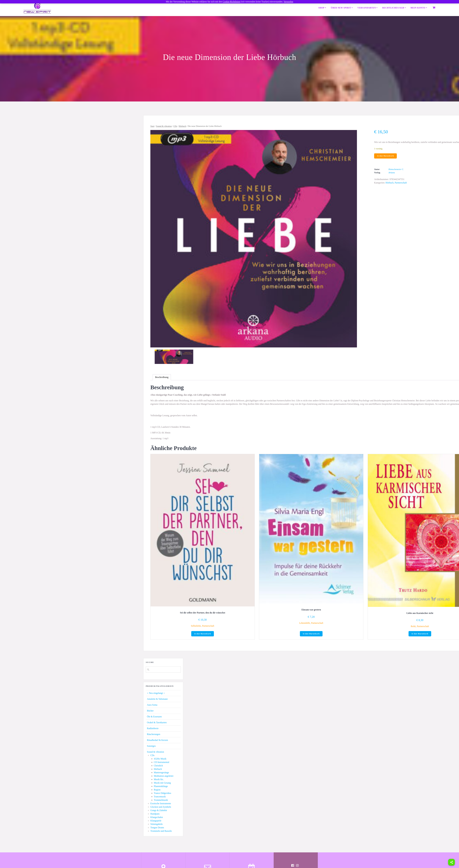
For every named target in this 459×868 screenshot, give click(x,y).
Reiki (413, 626)
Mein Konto (418, 8)
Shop (321, 8)
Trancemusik (160, 797)
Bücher (150, 711)
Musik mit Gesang (162, 783)
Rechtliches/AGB (393, 8)
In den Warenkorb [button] (203, 634)
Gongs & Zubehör (159, 810)
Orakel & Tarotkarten (157, 723)
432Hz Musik (160, 759)
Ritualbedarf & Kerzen (157, 740)
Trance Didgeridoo (162, 793)
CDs (175, 126)
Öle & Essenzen (154, 717)
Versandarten (367, 8)
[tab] (162, 377)
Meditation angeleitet (164, 776)
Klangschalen (157, 817)
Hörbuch (182, 126)
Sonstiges (151, 746)
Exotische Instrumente (161, 804)
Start (152, 126)
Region (157, 790)
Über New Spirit (341, 8)
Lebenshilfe (305, 623)
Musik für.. (159, 779)
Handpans (155, 814)
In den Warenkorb (386, 156)
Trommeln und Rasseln (161, 831)
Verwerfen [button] (288, 2)
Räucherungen (154, 734)
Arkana (392, 173)
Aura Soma (152, 705)
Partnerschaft (401, 183)
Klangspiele (156, 821)
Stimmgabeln (156, 824)
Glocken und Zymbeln (161, 807)
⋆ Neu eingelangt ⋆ (156, 693)
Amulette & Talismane (157, 699)
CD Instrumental (161, 762)
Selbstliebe (196, 626)
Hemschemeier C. (396, 169)
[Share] (451, 862)
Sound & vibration (164, 126)
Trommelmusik (161, 800)
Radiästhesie (153, 728)
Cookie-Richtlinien (231, 2)
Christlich (158, 766)
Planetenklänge (161, 786)
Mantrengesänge (161, 773)
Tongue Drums (157, 828)
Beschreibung (162, 377)
